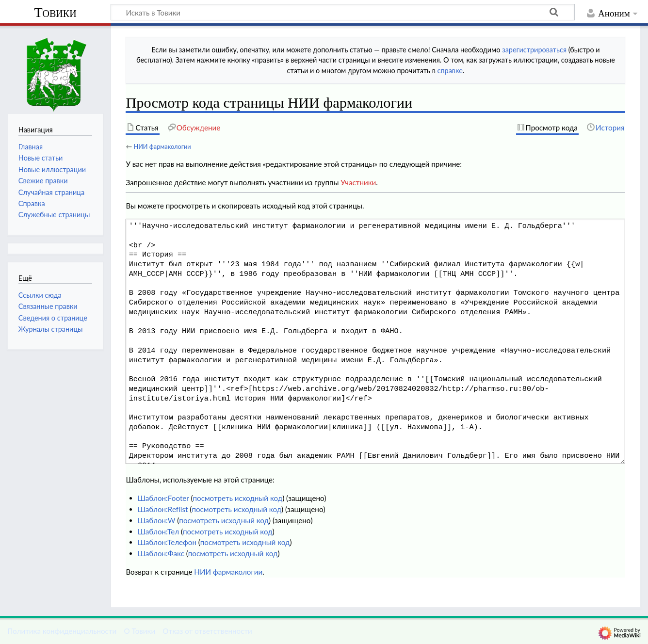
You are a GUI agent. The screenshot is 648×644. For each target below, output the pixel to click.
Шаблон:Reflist (163, 509)
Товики (55, 12)
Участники (358, 182)
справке (450, 71)
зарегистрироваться (534, 50)
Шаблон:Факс (161, 553)
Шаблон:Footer (163, 498)
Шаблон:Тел (158, 531)
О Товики (139, 631)
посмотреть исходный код (237, 498)
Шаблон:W (157, 520)
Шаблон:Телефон (167, 542)
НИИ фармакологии (162, 146)
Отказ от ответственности (207, 631)
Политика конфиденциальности (62, 631)
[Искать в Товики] (343, 12)
